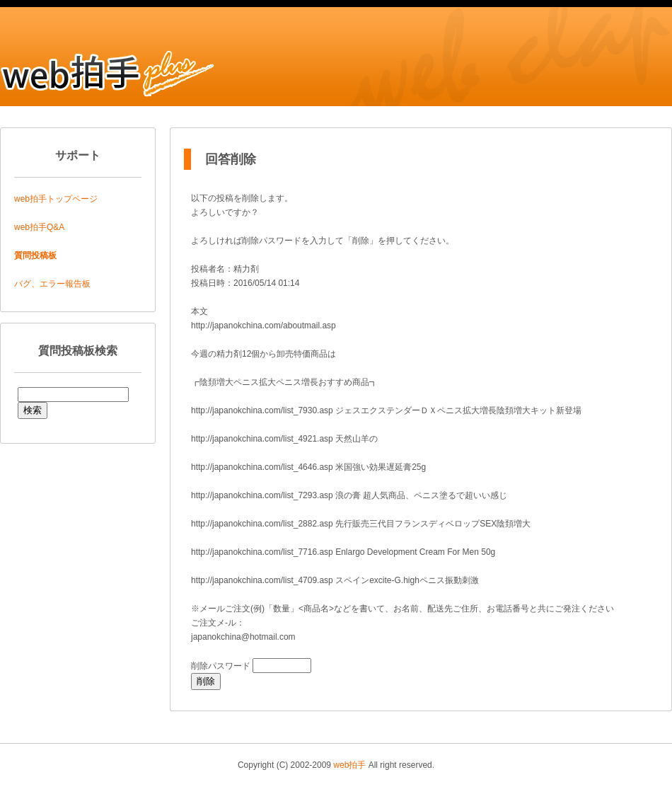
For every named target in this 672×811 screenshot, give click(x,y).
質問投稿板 (35, 255)
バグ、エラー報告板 (52, 284)
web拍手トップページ (56, 199)
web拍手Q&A (39, 227)
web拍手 (349, 765)
